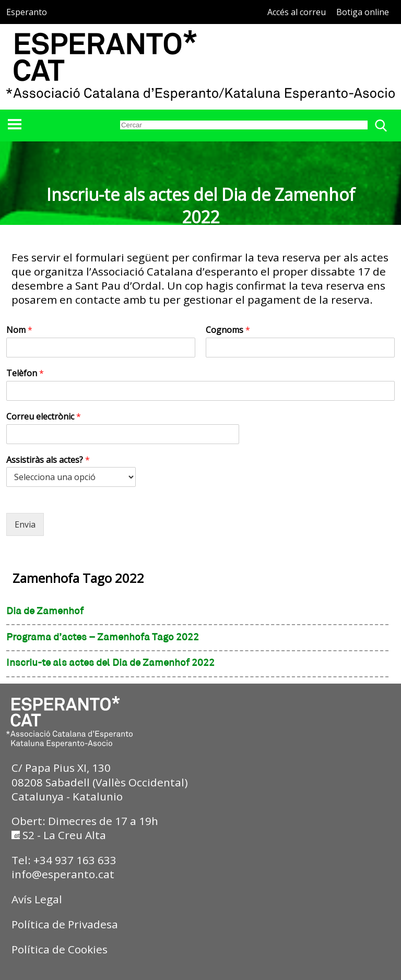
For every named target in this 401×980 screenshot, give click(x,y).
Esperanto (27, 12)
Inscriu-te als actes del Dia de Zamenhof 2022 (110, 663)
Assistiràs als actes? (48, 460)
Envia (25, 524)
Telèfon (25, 373)
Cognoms (228, 330)
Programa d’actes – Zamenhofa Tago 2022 (103, 638)
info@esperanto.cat (63, 874)
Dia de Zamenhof (45, 612)
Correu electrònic (44, 417)
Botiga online (363, 12)
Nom (19, 330)
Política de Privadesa (65, 924)
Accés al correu (297, 12)
